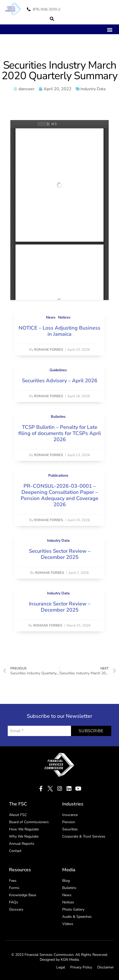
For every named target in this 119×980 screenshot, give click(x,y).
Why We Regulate (24, 836)
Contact (15, 851)
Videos (68, 924)
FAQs (14, 902)
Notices (64, 317)
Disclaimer (106, 967)
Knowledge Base (23, 895)
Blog (66, 881)
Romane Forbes (49, 350)
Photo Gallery (73, 909)
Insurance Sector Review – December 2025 (60, 607)
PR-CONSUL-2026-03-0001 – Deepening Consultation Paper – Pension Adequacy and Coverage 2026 (60, 495)
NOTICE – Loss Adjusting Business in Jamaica (60, 331)
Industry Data (93, 89)
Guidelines (58, 370)
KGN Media (70, 960)
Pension (69, 822)
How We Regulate (24, 829)
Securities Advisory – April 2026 (60, 381)
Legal (61, 967)
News (51, 317)
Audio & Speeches (77, 917)
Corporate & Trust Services (84, 836)
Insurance (70, 815)
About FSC (18, 815)
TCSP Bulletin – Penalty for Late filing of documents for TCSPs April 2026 (60, 433)
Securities (70, 829)
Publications (58, 475)
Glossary (16, 909)
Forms (14, 888)
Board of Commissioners (29, 822)
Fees (13, 881)
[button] (52, 19)
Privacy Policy (81, 967)
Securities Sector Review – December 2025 (60, 554)
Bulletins (58, 417)
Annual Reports (22, 844)
